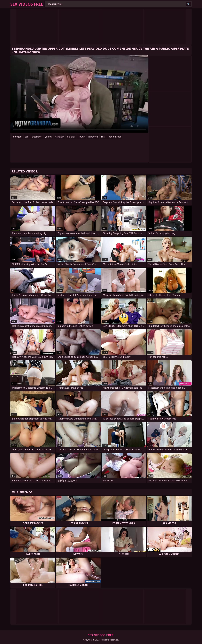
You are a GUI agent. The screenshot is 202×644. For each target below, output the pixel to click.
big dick (71, 137)
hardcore (93, 137)
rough (82, 137)
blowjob (17, 137)
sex (27, 137)
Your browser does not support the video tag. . (79, 94)
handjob (59, 137)
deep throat (115, 137)
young (48, 137)
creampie (37, 137)
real (103, 137)
